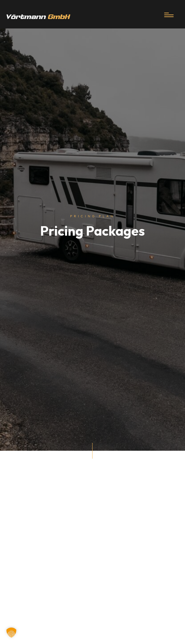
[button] (11, 633)
